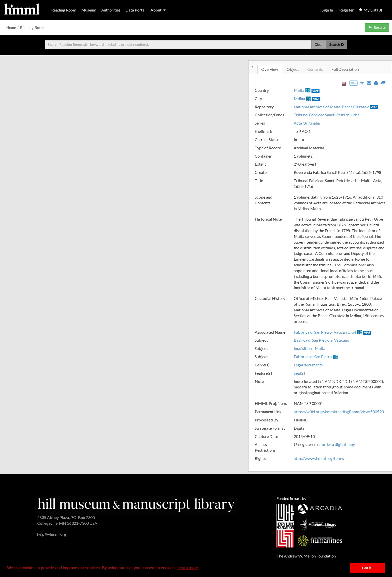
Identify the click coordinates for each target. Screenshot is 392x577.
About (158, 10)
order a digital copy (338, 444)
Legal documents (308, 365)
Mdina (299, 98)
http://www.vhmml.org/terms (319, 458)
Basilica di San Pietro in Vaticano (321, 340)
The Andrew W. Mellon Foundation (306, 556)
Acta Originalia (307, 123)
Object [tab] (293, 69)
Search (336, 44)
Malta (299, 90)
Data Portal (135, 10)
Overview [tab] (270, 69)
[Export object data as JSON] (353, 84)
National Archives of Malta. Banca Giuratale (331, 107)
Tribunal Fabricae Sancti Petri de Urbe (327, 115)
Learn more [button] (188, 568)
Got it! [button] (367, 568)
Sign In (327, 10)
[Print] (376, 83)
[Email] (369, 83)
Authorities (111, 10)
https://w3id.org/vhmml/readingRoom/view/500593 (339, 412)
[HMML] (136, 505)
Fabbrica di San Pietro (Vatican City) (325, 332)
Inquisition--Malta (309, 348)
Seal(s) (299, 373)
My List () (370, 10)
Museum (89, 10)
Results (377, 27)
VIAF (315, 91)
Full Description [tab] (345, 69)
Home (11, 28)
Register (346, 10)
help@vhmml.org (52, 534)
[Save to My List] (362, 83)
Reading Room (64, 10)
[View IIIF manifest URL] (344, 84)
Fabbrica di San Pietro (313, 357)
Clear (319, 44)
